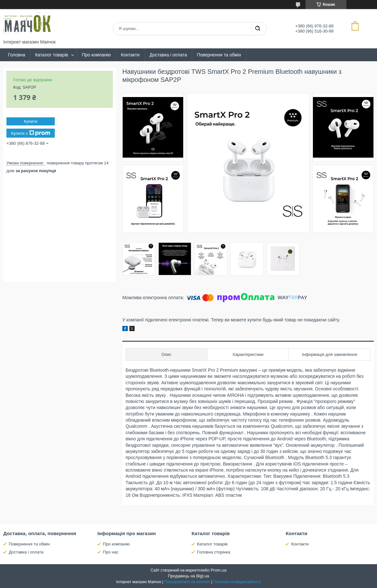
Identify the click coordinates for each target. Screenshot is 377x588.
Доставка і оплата (168, 55)
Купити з (30, 133)
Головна (17, 55)
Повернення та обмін (219, 55)
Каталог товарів (52, 55)
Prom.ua (218, 570)
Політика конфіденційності (237, 582)
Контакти (130, 55)
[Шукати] (258, 29)
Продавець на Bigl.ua (189, 576)
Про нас (111, 552)
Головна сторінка (214, 552)
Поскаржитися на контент (187, 582)
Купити (31, 121)
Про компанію (96, 55)
